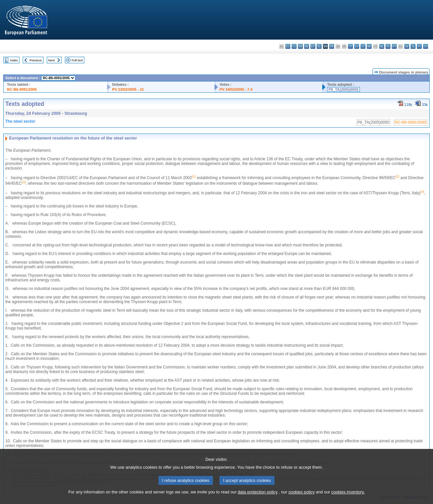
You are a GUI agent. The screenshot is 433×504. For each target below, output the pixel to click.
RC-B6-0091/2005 (22, 89)
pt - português (394, 46)
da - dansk (300, 46)
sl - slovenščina (413, 46)
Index (14, 60)
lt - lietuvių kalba (363, 46)
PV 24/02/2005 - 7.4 (236, 89)
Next (51, 60)
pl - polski (388, 46)
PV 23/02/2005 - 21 (128, 89)
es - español (288, 46)
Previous (36, 60)
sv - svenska (426, 46)
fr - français (332, 46)
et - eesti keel (313, 46)
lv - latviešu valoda (357, 46)
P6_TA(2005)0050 (344, 89)
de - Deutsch (307, 46)
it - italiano (350, 46)
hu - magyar (369, 46)
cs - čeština (294, 46)
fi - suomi (419, 46)
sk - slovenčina (407, 46)
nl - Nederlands (382, 46)
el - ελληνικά (319, 46)
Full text (77, 60)
